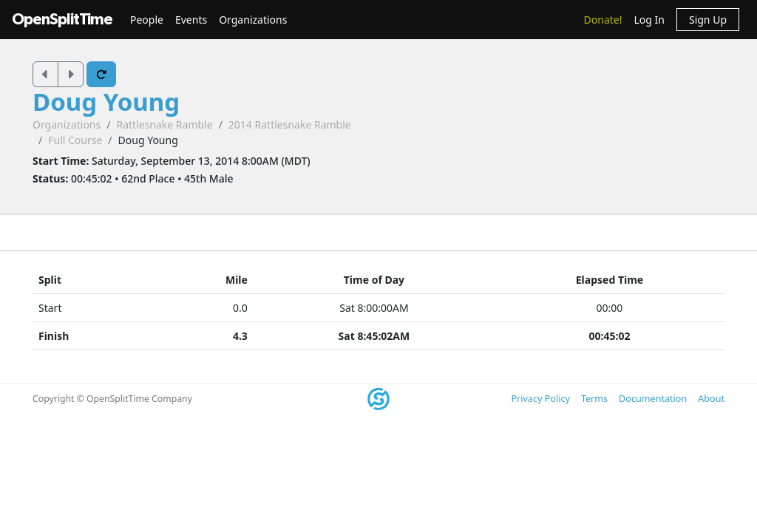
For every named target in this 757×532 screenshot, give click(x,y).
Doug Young (106, 102)
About (711, 399)
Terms (594, 399)
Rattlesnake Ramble (164, 125)
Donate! (603, 20)
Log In (649, 20)
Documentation (653, 399)
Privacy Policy (540, 399)
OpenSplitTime (62, 20)
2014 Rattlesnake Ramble (290, 125)
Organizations (253, 20)
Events (191, 20)
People (147, 20)
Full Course (75, 140)
